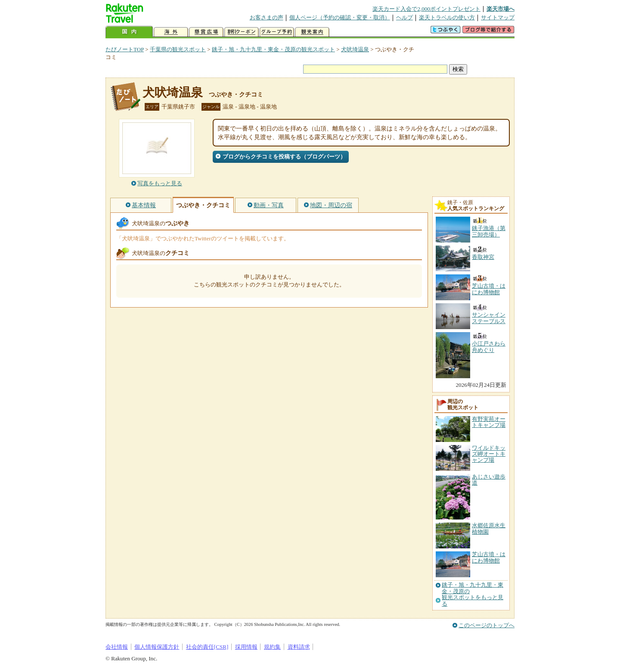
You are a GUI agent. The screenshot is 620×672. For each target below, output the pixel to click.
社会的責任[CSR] (207, 647)
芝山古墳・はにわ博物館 (489, 557)
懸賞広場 (206, 32)
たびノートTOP (125, 49)
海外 (171, 32)
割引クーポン (242, 32)
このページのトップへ (487, 625)
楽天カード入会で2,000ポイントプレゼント (426, 9)
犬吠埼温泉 (355, 49)
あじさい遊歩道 (489, 480)
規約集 (272, 647)
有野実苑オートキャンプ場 (489, 422)
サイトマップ (498, 17)
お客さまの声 (267, 17)
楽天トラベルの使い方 (447, 17)
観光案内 (312, 32)
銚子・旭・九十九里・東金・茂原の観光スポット (273, 49)
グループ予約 (277, 32)
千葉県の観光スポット (178, 49)
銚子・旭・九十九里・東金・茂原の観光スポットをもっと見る (473, 594)
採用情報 (246, 647)
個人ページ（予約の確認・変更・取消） (340, 17)
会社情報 (117, 647)
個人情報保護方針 (157, 647)
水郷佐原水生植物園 (489, 528)
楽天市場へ (501, 9)
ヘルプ (405, 17)
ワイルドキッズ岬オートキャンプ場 (489, 454)
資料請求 (299, 647)
